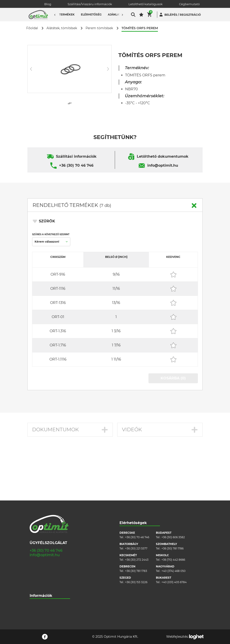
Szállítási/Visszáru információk (90, 4)
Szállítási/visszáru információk (50, 562)
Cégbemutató (189, 4)
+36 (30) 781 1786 (172, 498)
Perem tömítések (99, 28)
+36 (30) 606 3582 (173, 487)
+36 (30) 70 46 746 (76, 165)
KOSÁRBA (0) (173, 378)
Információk (41, 545)
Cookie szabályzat (42, 575)
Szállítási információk (76, 156)
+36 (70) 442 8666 (173, 509)
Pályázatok (37, 589)
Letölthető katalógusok (146, 4)
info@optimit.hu (163, 165)
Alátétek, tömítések (62, 28)
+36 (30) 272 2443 (137, 509)
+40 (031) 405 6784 (174, 532)
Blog (48, 4)
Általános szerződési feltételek (50, 569)
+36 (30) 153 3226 (136, 532)
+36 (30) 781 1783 (136, 521)
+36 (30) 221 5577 (136, 498)
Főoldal (32, 28)
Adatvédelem (39, 582)
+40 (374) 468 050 (174, 521)
